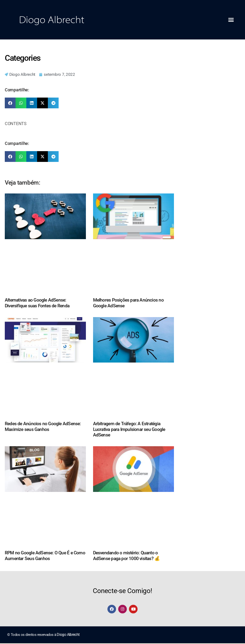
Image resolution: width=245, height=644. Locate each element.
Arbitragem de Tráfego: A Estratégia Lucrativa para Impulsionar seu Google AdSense (129, 430)
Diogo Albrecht (68, 635)
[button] (231, 20)
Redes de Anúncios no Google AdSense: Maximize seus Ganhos (43, 427)
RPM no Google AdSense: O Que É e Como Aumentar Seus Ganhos (45, 556)
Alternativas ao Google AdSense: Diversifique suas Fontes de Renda (37, 303)
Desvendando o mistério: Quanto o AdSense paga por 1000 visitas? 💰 (127, 556)
